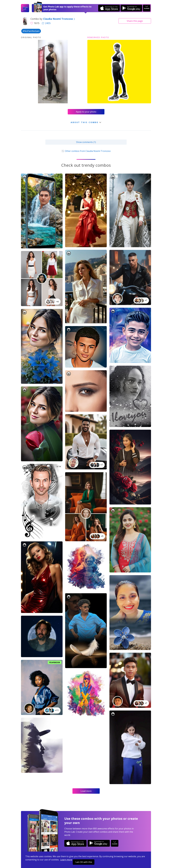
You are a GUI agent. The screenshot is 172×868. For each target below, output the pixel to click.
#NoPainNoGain (31, 31)
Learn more (66, 860)
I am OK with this (84, 862)
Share (135, 21)
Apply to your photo (86, 112)
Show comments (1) (86, 142)
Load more (86, 791)
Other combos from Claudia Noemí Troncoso (86, 151)
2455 (46, 23)
